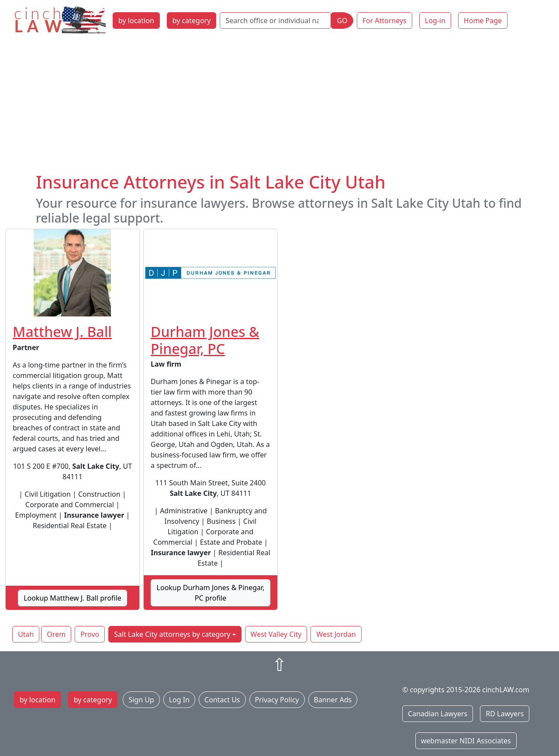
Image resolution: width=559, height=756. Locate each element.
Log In (179, 700)
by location (136, 21)
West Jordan (336, 634)
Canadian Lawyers (438, 714)
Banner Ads (333, 700)
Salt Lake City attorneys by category (172, 634)
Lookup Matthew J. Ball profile (72, 598)
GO (342, 21)
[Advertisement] (279, 106)
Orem (56, 634)
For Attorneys (385, 21)
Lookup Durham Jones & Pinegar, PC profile (211, 593)
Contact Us (222, 700)
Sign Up (141, 700)
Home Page (483, 21)
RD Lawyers (505, 714)
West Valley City (276, 634)
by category (192, 21)
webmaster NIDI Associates (466, 741)
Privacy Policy (277, 700)
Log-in (435, 21)
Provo (90, 634)
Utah (26, 634)
